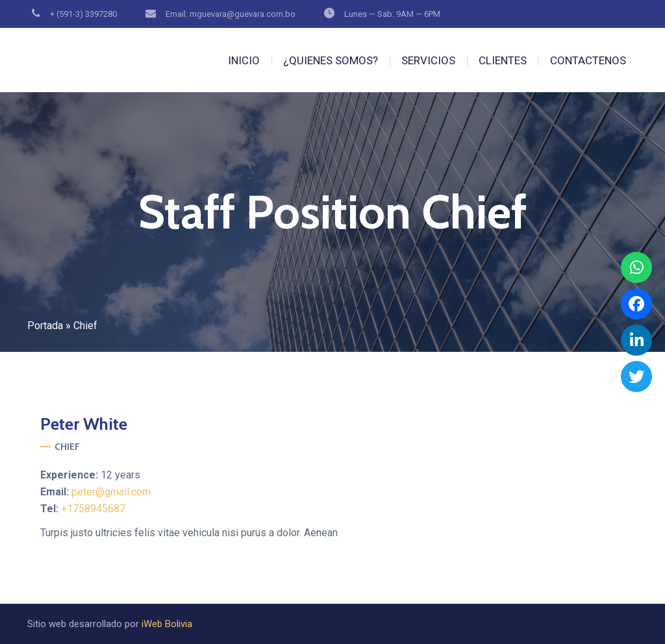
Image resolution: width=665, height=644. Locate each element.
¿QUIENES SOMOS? (331, 60)
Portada (45, 326)
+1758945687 (93, 509)
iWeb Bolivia (167, 624)
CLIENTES (503, 60)
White (84, 424)
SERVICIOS (428, 60)
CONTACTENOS (588, 60)
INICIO (244, 60)
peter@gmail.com (111, 492)
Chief (67, 447)
